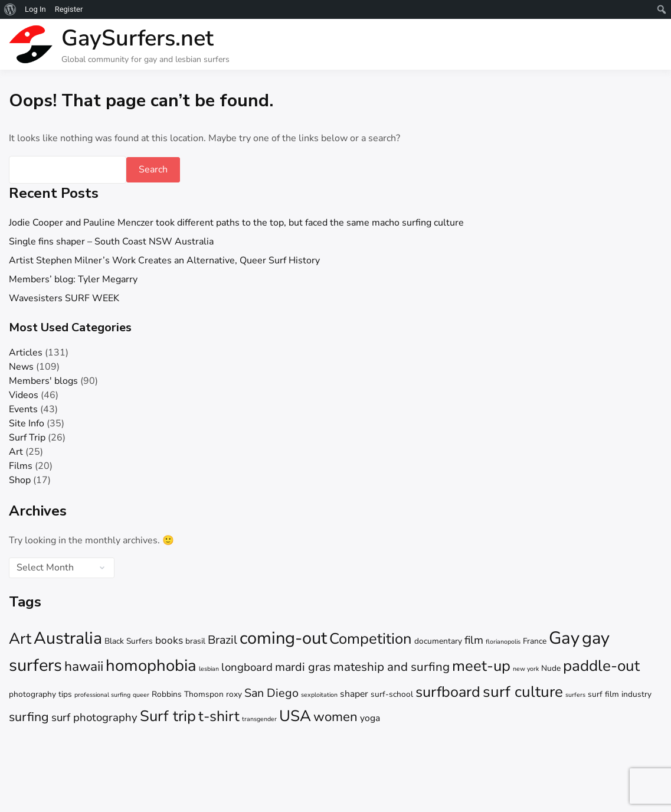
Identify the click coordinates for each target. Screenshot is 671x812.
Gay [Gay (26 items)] (564, 638)
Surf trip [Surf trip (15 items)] (168, 716)
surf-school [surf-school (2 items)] (392, 694)
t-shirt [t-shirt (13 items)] (219, 716)
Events (23, 409)
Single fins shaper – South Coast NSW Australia (111, 242)
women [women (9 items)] (335, 717)
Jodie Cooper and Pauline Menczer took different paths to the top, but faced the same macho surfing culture (236, 223)
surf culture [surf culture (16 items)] (523, 692)
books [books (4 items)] (169, 640)
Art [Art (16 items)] (20, 639)
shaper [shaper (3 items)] (354, 694)
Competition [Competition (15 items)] (371, 639)
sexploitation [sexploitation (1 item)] (319, 695)
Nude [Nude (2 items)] (551, 668)
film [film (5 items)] (474, 640)
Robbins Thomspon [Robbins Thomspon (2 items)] (188, 694)
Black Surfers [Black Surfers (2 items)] (129, 641)
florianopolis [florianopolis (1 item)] (503, 642)
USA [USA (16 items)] (295, 716)
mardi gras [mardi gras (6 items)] (303, 667)
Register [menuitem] (69, 9)
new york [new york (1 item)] (526, 669)
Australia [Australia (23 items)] (68, 638)
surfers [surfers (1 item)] (575, 695)
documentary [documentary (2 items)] (438, 641)
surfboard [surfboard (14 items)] (448, 692)
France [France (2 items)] (535, 641)
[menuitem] (10, 9)
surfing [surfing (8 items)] (29, 717)
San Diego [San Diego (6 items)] (271, 693)
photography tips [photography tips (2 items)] (40, 694)
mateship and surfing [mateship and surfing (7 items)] (392, 667)
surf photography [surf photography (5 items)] (94, 718)
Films (21, 466)
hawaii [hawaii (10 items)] (84, 666)
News (21, 367)
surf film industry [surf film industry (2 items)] (620, 694)
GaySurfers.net (138, 38)
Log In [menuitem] (35, 9)
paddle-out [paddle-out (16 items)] (601, 666)
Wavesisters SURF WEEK (64, 298)
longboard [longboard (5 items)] (247, 667)
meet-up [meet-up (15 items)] (481, 666)
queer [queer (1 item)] (141, 695)
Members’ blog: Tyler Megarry (73, 279)
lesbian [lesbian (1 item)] (209, 669)
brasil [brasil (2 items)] (195, 641)
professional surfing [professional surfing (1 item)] (102, 695)
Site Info (27, 423)
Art (16, 452)
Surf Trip (27, 438)
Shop (20, 480)
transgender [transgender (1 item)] (259, 719)
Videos (24, 395)
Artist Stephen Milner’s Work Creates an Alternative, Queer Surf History (164, 260)
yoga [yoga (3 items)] (370, 718)
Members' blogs (43, 381)
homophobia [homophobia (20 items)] (151, 666)
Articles (26, 353)
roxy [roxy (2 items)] (234, 694)
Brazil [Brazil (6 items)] (222, 640)
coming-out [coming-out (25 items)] (283, 638)
